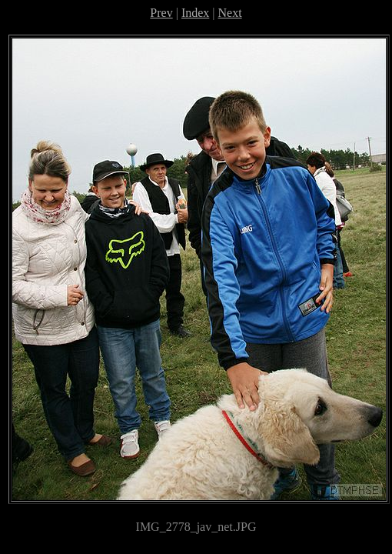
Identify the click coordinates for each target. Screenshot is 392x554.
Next (230, 13)
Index (195, 13)
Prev (161, 13)
